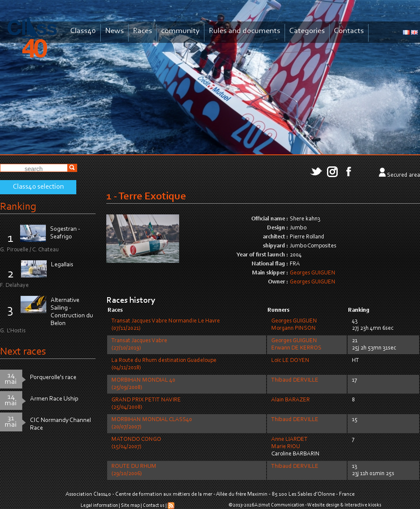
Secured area (403, 175)
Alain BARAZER (291, 400)
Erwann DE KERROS (296, 348)
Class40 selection (38, 187)
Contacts (349, 31)
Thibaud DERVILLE (295, 380)
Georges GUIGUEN (313, 273)
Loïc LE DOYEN (290, 361)
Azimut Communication (279, 505)
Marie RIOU (286, 447)
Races (142, 31)
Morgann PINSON (294, 328)
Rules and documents (244, 31)
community (180, 31)
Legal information (99, 506)
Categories (307, 31)
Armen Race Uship (54, 399)
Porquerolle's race (53, 378)
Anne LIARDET (289, 440)
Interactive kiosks (363, 505)
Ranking (18, 207)
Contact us (154, 506)
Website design (323, 505)
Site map (130, 506)
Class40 (83, 31)
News (114, 31)
